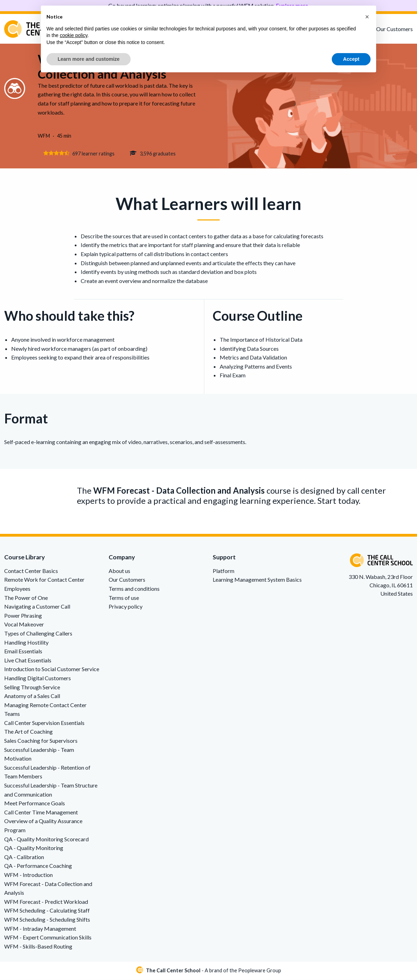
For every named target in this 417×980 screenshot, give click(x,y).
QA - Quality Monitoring (34, 849)
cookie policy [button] (74, 35)
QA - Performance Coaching (38, 867)
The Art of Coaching (28, 733)
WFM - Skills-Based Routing (38, 947)
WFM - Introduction (28, 876)
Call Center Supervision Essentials (44, 724)
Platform (224, 572)
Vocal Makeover (24, 625)
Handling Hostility (26, 643)
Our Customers (394, 29)
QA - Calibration (24, 858)
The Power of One (26, 599)
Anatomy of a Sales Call (32, 697)
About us (119, 572)
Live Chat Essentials (28, 661)
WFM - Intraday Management (40, 930)
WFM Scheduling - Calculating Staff (47, 911)
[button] (367, 17)
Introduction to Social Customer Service (52, 670)
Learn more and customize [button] (89, 59)
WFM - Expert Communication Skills (48, 938)
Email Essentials (23, 652)
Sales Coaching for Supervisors (41, 742)
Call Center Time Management (41, 813)
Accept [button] (351, 59)
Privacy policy (126, 607)
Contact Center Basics (31, 572)
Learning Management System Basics (257, 580)
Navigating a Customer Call (37, 607)
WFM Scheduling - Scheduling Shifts (47, 920)
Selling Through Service (32, 688)
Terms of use (124, 599)
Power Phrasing (23, 616)
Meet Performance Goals (35, 804)
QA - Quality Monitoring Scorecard (46, 840)
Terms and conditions (134, 590)
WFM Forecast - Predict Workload (46, 903)
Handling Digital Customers (38, 679)
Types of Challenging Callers (38, 634)
